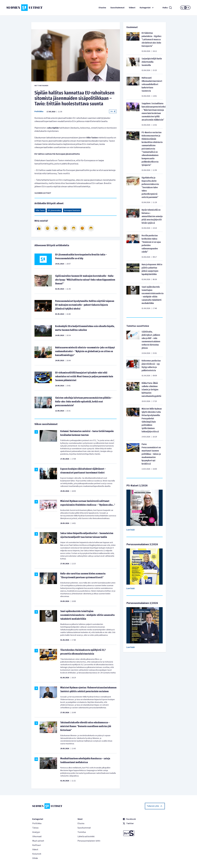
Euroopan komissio (72, 210)
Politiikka (39, 112)
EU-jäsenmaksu (54, 210)
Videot (132, 8)
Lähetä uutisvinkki (86, 836)
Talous (35, 828)
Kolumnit (37, 854)
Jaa (113, 111)
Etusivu (102, 8)
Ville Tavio (40, 210)
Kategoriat (147, 8)
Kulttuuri (37, 845)
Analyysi (36, 832)
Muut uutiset (38, 841)
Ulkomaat (37, 836)
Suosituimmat (117, 8)
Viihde (35, 858)
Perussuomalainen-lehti (89, 841)
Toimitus (82, 832)
